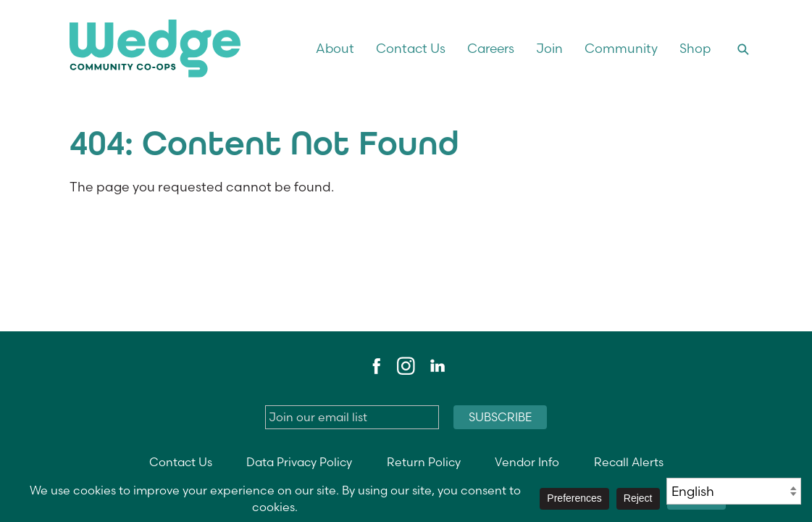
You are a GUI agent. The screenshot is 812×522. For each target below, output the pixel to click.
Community (621, 48)
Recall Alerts (629, 462)
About (335, 48)
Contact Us (411, 48)
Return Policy (424, 462)
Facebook (374, 366)
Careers (491, 48)
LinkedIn (437, 366)
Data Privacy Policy (299, 462)
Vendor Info (527, 462)
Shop (695, 48)
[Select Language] (734, 491)
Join (549, 48)
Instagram (406, 366)
